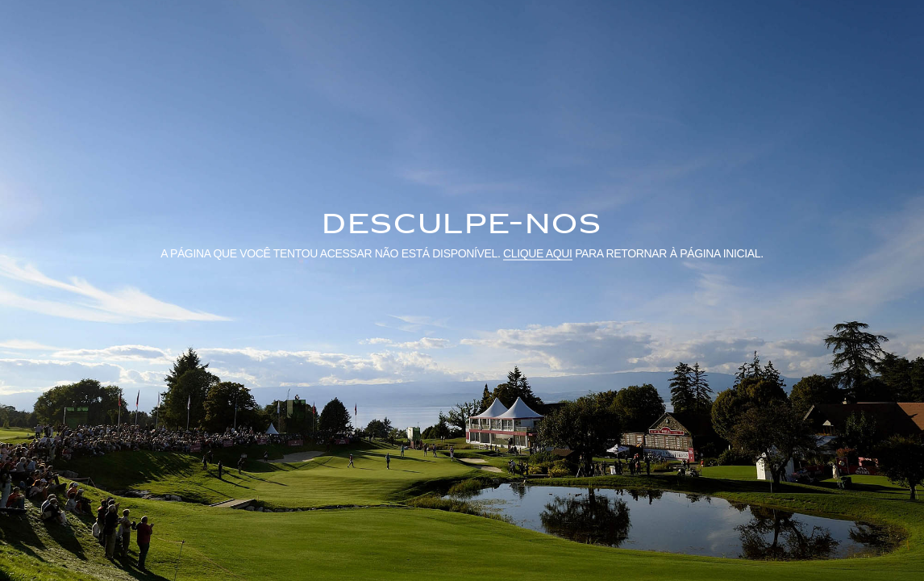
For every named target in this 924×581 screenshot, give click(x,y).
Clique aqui (538, 253)
